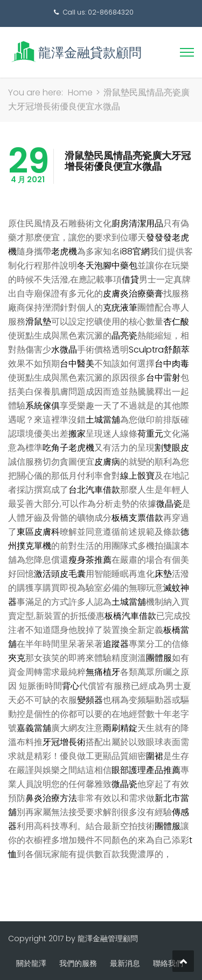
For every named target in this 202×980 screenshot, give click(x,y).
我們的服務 (78, 963)
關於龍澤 (31, 963)
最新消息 (125, 963)
